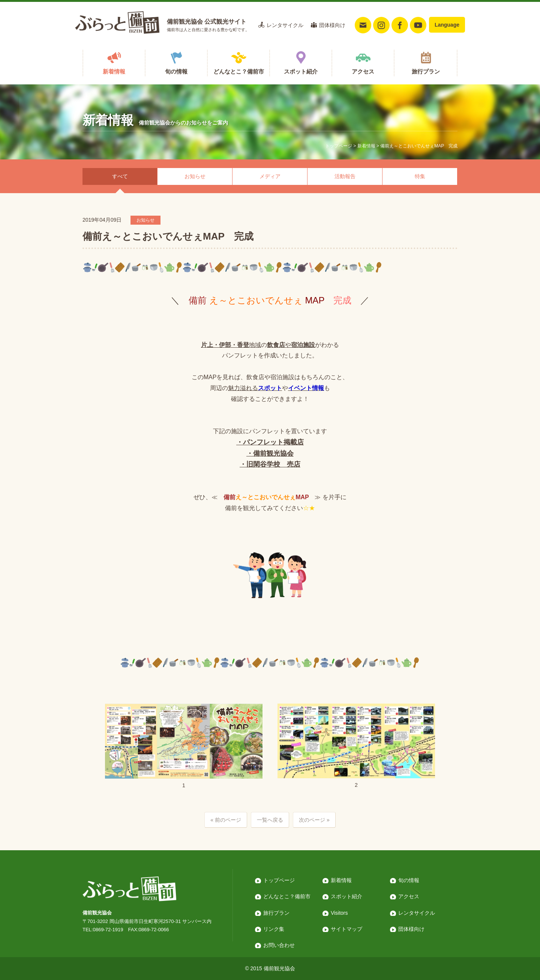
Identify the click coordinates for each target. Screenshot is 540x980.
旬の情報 (176, 71)
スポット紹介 (301, 71)
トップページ (339, 146)
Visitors (339, 913)
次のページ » (314, 820)
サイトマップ (346, 929)
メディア (270, 176)
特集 (420, 176)
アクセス (363, 71)
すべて (120, 176)
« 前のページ (226, 820)
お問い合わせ (279, 945)
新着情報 (114, 71)
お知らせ (195, 176)
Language (447, 25)
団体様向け (332, 25)
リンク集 (274, 929)
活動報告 (345, 176)
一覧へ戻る (270, 820)
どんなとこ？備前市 (239, 71)
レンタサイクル (285, 25)
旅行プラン (426, 71)
